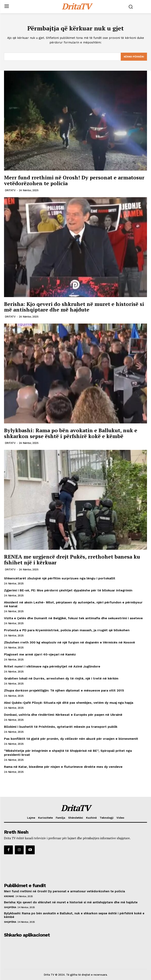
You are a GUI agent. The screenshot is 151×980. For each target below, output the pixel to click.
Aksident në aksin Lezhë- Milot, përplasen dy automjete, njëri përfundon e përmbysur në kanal (73, 604)
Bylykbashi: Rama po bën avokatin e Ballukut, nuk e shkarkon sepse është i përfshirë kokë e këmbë (71, 433)
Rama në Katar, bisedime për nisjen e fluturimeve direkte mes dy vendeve (63, 767)
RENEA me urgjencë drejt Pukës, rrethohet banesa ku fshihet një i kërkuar (72, 559)
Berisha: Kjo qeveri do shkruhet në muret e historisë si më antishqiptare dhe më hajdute (74, 307)
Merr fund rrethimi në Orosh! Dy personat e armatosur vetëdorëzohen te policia (74, 180)
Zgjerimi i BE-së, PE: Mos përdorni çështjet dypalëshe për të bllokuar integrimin (68, 590)
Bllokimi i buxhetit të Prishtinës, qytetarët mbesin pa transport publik (61, 727)
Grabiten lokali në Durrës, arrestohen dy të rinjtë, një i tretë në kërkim (61, 678)
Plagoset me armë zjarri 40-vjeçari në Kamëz (40, 654)
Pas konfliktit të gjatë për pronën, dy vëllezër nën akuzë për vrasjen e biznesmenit (71, 739)
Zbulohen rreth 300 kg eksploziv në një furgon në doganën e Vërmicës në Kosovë (69, 642)
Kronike (9, 896)
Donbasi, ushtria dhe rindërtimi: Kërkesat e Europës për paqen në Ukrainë (63, 715)
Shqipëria (10, 907)
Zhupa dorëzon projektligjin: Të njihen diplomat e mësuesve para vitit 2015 (64, 690)
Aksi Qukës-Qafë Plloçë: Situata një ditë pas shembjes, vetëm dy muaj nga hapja (69, 703)
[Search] (134, 57)
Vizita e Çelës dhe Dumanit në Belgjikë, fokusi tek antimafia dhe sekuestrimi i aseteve (73, 618)
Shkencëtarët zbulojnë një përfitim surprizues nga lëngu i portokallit (60, 578)
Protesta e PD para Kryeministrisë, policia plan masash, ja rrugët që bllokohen (67, 630)
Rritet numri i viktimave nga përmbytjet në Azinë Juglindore (52, 666)
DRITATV (10, 190)
